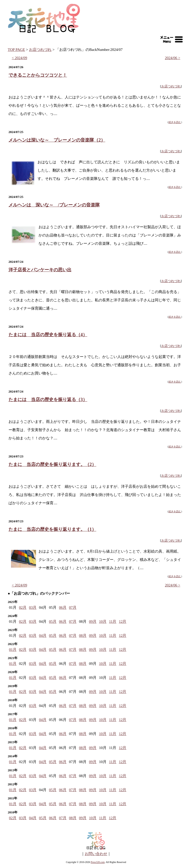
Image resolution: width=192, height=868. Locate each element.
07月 (73, 607)
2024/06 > (173, 58)
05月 (53, 622)
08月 (83, 636)
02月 (23, 607)
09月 (93, 622)
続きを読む (175, 122)
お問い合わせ (96, 854)
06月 (63, 607)
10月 (103, 622)
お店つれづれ (40, 50)
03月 (33, 607)
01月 (13, 650)
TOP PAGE (16, 50)
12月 (122, 622)
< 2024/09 (19, 58)
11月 (113, 622)
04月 (43, 636)
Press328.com (98, 862)
